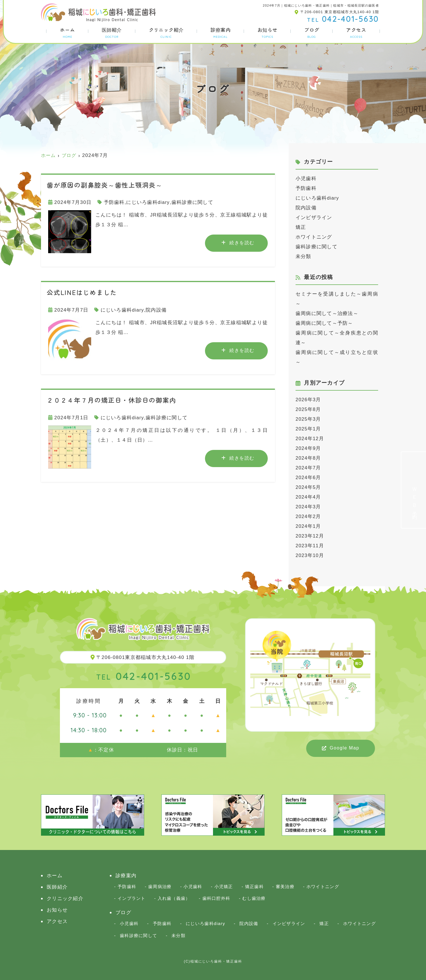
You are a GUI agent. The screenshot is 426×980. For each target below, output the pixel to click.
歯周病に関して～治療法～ (327, 313)
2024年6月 (308, 478)
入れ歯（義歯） (174, 898)
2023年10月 (310, 555)
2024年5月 (308, 487)
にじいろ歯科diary (148, 202)
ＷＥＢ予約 (415, 499)
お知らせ (267, 32)
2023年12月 (310, 536)
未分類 (303, 256)
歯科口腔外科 (216, 898)
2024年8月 (308, 458)
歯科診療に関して (192, 202)
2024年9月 (308, 448)
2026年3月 (308, 400)
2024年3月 (308, 507)
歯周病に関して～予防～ (324, 323)
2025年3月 (308, 419)
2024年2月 (308, 516)
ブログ (312, 32)
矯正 (301, 227)
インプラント (132, 898)
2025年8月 (308, 409)
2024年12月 (310, 439)
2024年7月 (308, 468)
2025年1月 (308, 429)
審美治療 (285, 886)
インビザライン (314, 218)
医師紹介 (112, 32)
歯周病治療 (160, 886)
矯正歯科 (254, 886)
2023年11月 (310, 546)
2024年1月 (308, 526)
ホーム (67, 32)
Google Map (344, 748)
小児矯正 (224, 886)
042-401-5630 (144, 676)
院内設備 (156, 310)
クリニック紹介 (166, 32)
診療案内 (220, 32)
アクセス (356, 32)
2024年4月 (308, 497)
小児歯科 (306, 179)
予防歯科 (114, 202)
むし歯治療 (254, 898)
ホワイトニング (314, 237)
